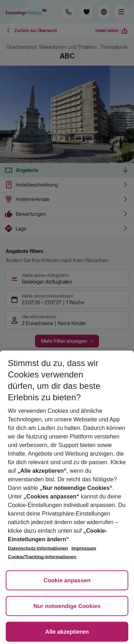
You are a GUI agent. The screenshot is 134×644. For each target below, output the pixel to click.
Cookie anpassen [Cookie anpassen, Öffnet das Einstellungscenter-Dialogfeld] (67, 581)
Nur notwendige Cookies (67, 606)
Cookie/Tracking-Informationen (42, 557)
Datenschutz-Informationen (38, 548)
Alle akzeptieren (67, 632)
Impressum (84, 548)
